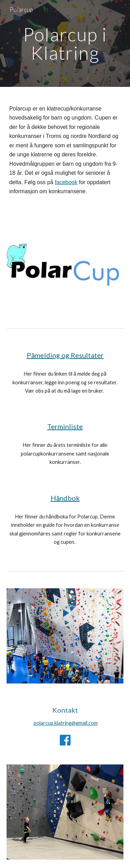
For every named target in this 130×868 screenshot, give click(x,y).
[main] (65, 44)
